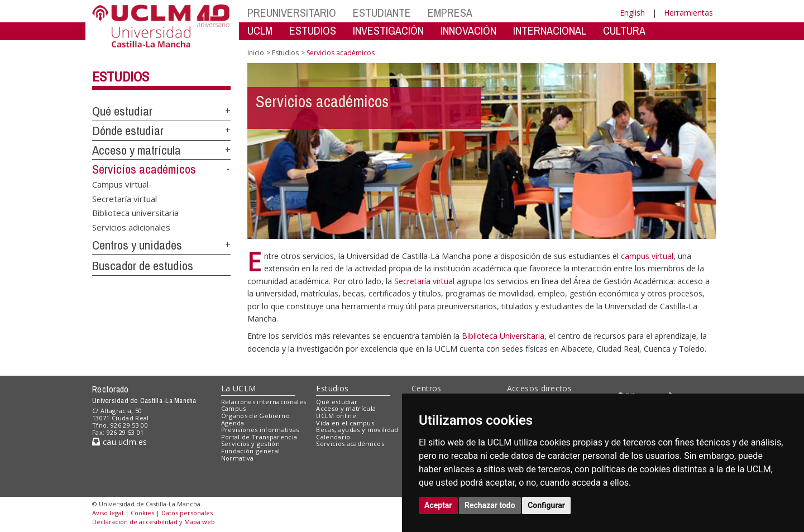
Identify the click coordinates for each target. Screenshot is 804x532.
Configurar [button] (546, 505)
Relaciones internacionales (264, 402)
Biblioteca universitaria (135, 213)
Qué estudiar (122, 111)
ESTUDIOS (313, 30)
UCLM (260, 30)
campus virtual (647, 256)
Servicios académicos (144, 169)
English (632, 13)
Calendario (333, 437)
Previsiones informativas (260, 430)
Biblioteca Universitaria (503, 336)
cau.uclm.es (119, 442)
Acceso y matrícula (137, 150)
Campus (234, 408)
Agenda (233, 423)
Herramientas (688, 13)
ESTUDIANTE (382, 13)
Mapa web (200, 522)
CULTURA (624, 30)
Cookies (142, 513)
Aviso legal (108, 513)
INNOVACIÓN (468, 30)
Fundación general (251, 451)
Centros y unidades (137, 245)
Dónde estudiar (128, 131)
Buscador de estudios (143, 266)
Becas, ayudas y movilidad (357, 430)
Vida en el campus (345, 423)
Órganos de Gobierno (255, 416)
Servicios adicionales (131, 227)
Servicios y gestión (250, 444)
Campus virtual (120, 184)
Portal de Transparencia (259, 437)
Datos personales (187, 513)
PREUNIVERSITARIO (292, 13)
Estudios (121, 76)
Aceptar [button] (438, 505)
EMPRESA (450, 13)
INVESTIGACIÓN (388, 30)
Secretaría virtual (125, 198)
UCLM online (336, 416)
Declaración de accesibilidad (135, 522)
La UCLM (239, 388)
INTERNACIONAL (550, 30)
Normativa (238, 458)
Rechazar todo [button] (490, 505)
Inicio (256, 53)
